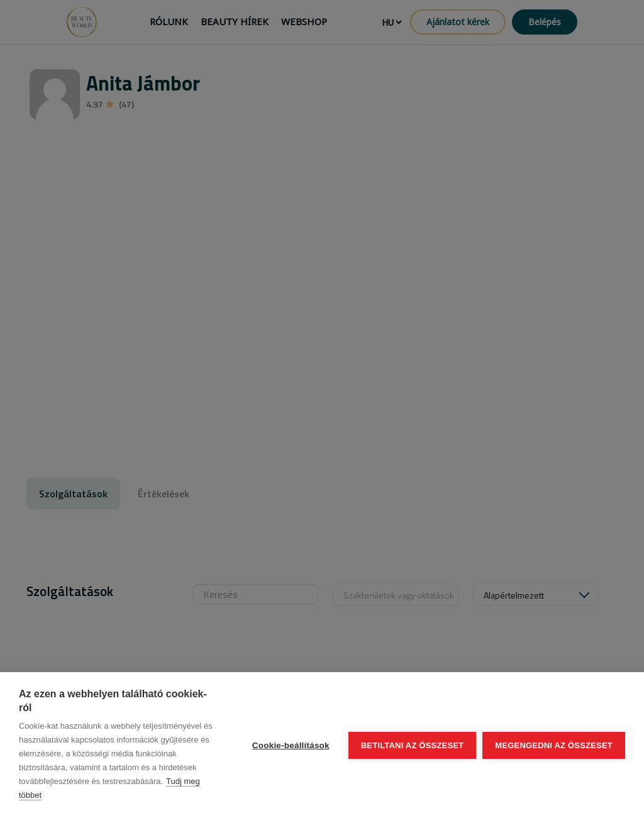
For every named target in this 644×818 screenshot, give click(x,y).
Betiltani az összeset (413, 745)
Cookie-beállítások (291, 745)
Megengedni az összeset (554, 745)
